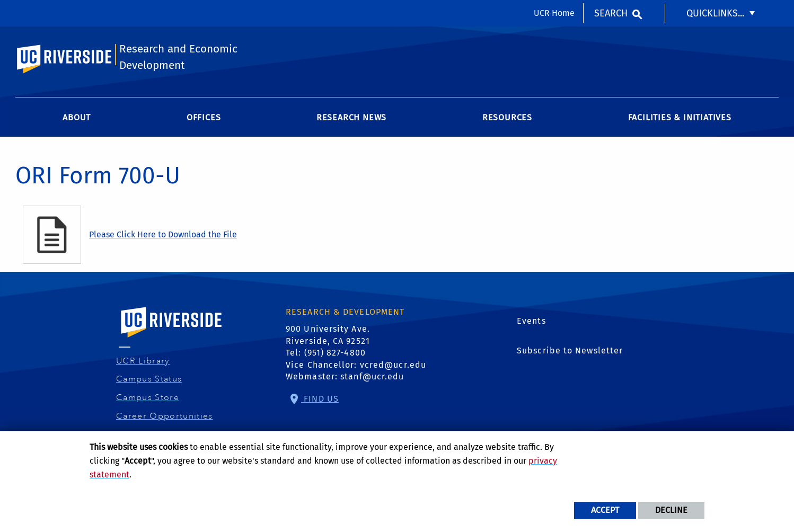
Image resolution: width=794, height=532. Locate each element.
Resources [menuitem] (507, 117)
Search (611, 13)
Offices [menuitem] (204, 117)
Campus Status (150, 379)
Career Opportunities (166, 416)
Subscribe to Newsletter (570, 351)
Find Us (320, 399)
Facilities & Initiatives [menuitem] (680, 117)
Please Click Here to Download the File (163, 234)
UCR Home (554, 13)
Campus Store (149, 397)
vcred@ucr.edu (393, 365)
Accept (605, 510)
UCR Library (144, 361)
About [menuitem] (77, 117)
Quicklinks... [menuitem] (715, 13)
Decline (671, 510)
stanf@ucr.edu (372, 376)
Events (531, 321)
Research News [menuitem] (351, 117)
